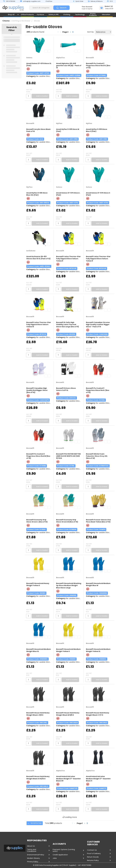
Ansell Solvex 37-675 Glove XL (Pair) (39, 64)
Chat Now (49, 1)
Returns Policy (93, 860)
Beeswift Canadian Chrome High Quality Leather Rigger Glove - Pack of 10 (98, 325)
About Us (31, 846)
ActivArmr (31, 251)
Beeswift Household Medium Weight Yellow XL (98, 650)
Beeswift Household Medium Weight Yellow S (68, 650)
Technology (80, 15)
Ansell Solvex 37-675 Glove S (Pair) (98, 194)
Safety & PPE (54, 15)
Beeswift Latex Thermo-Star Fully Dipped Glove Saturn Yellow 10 (39, 325)
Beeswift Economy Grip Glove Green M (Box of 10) (67, 521)
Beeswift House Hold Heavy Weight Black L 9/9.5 (38, 714)
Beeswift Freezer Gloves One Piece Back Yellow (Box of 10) (98, 521)
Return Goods (93, 857)
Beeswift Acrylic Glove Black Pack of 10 (38, 130)
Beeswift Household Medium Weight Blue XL (39, 650)
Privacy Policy (33, 862)
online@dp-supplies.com (32, 1)
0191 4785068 (11, 1)
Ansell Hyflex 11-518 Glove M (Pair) (68, 130)
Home (6, 21)
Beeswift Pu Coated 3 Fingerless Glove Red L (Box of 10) (98, 390)
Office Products (27, 15)
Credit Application (60, 855)
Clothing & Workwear (21, 21)
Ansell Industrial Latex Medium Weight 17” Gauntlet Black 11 (98, 779)
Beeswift (90, 58)
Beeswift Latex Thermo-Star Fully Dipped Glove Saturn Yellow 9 (98, 259)
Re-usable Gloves (44, 76)
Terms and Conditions (32, 850)
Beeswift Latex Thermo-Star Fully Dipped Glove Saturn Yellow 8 (68, 259)
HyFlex (59, 123)
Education (106, 15)
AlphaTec (60, 58)
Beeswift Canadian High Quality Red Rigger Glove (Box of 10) (37, 390)
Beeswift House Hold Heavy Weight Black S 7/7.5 (98, 714)
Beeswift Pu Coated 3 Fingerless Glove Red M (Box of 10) (38, 456)
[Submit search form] (61, 8)
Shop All (11, 15)
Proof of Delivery (94, 853)
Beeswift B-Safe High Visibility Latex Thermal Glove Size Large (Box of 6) (68, 325)
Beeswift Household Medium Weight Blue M (98, 584)
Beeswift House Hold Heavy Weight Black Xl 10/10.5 (38, 777)
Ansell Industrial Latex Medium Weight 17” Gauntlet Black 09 (68, 779)
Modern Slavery (33, 858)
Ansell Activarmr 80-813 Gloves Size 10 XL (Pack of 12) (38, 258)
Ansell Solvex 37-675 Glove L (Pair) (68, 194)
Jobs (55, 858)
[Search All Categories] (49, 8)
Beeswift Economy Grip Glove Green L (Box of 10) (37, 521)
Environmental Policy (36, 855)
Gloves (37, 21)
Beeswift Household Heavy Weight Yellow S (38, 584)
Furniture (40, 15)
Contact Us (92, 850)
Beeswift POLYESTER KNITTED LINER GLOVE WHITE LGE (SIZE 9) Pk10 (68, 456)
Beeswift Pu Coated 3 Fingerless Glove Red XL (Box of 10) (98, 66)
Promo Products (93, 15)
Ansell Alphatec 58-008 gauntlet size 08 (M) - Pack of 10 (69, 66)
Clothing (67, 15)
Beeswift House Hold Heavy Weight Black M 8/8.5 (68, 714)
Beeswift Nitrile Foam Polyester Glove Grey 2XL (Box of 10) (97, 456)
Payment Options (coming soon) (64, 850)
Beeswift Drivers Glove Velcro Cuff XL (66, 389)
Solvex (29, 58)
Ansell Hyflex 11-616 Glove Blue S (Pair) (97, 130)
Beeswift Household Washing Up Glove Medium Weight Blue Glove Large (69, 585)
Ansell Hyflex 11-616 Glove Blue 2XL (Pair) (37, 194)
